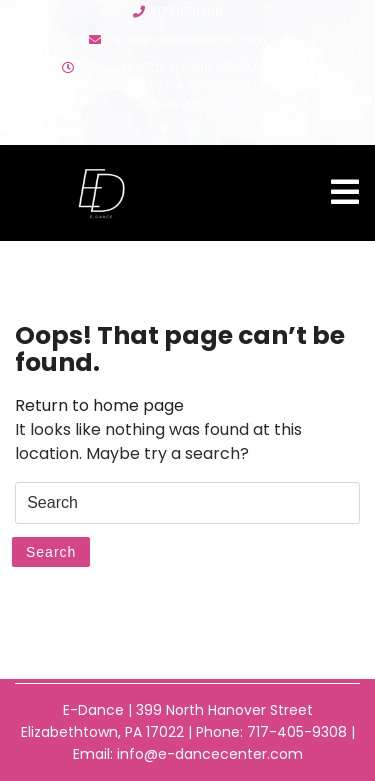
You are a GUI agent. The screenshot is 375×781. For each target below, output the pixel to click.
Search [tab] (51, 552)
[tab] (345, 192)
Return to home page (99, 405)
